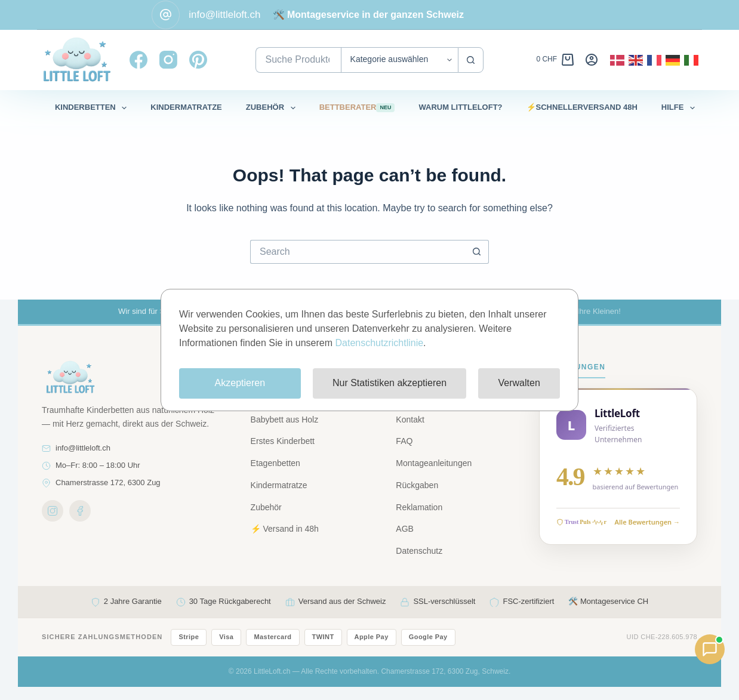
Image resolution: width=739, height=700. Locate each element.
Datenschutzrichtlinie (379, 343)
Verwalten (519, 383)
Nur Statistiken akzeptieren (389, 383)
